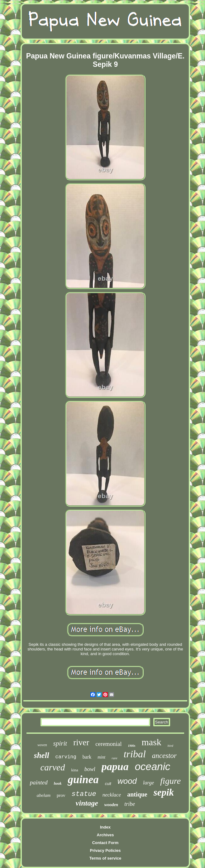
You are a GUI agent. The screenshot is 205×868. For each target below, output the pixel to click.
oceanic (153, 767)
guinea (83, 780)
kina (74, 770)
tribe (130, 804)
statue (84, 794)
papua (115, 767)
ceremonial (108, 744)
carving (66, 757)
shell (42, 755)
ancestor (164, 756)
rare (114, 758)
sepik (164, 792)
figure (170, 781)
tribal (135, 754)
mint (101, 757)
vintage (87, 803)
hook (58, 783)
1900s (132, 746)
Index (105, 827)
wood (127, 781)
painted (39, 782)
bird (170, 746)
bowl (90, 769)
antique (137, 794)
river (81, 742)
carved (53, 767)
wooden (111, 805)
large (148, 783)
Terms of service (105, 858)
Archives (105, 835)
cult (108, 784)
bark (87, 757)
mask (152, 742)
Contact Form (105, 843)
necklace (112, 795)
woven (42, 745)
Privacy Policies (105, 850)
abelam (44, 795)
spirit (60, 743)
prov (61, 795)
